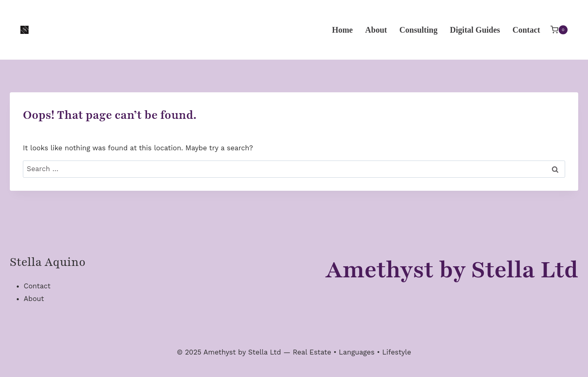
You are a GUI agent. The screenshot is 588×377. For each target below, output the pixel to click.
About (376, 30)
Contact (526, 30)
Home (342, 30)
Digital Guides (475, 30)
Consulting (418, 30)
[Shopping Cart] (559, 30)
